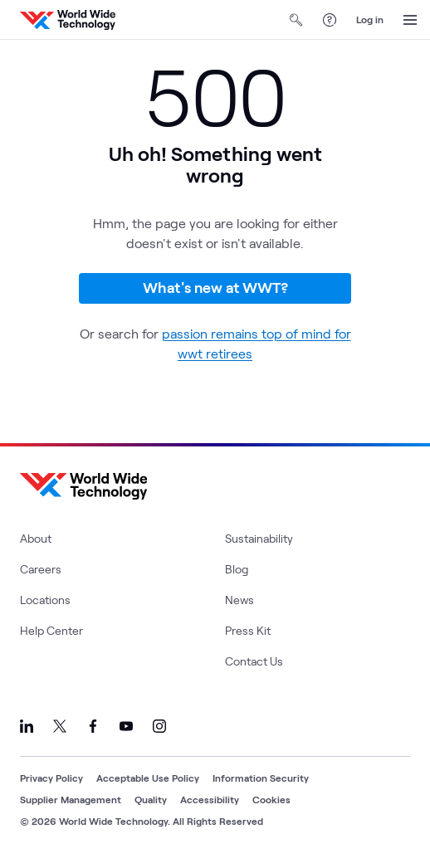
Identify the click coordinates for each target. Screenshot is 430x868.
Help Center (51, 630)
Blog (237, 569)
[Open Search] (296, 20)
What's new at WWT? (215, 287)
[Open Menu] (410, 20)
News (239, 600)
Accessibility (210, 799)
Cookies (271, 799)
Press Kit (248, 630)
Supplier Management (71, 799)
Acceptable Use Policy (148, 778)
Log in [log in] (370, 19)
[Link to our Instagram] (159, 726)
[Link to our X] (60, 726)
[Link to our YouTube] (126, 726)
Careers (41, 569)
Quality (151, 799)
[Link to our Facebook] (93, 726)
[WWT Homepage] (68, 20)
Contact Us (254, 661)
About (36, 538)
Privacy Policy (51, 778)
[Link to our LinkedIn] (27, 726)
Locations (45, 600)
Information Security (261, 778)
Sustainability (259, 538)
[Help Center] (330, 20)
